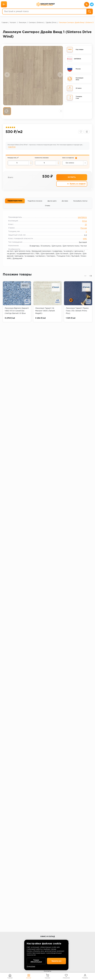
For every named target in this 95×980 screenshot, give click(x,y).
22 (85, 228)
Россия (82, 231)
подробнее (12, 148)
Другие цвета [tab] (52, 203)
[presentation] (7, 75)
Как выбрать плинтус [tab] (80, 203)
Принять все (56, 960)
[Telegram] (92, 5)
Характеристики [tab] (15, 203)
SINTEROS (81, 221)
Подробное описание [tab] (35, 203)
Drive (83, 224)
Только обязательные (36, 960)
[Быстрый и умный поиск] (44, 12)
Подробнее (31, 966)
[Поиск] (89, 12)
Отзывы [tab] (47, 208)
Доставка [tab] (65, 203)
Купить (72, 180)
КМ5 (84, 242)
